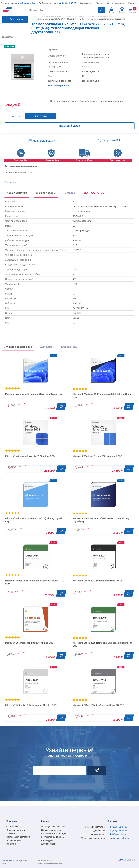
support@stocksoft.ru (120, 838)
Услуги (99, 3)
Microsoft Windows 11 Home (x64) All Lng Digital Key (34, 394)
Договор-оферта (44, 860)
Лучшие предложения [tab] (18, 347)
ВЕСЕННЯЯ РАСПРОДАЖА (55, 833)
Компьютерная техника (52, 837)
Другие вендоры (49, 844)
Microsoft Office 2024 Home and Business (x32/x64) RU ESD (35, 582)
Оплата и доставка (115, 3)
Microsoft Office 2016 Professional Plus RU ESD (98, 705)
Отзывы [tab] (70, 193)
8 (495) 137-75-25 (119, 831)
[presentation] (95, 193)
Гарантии (11, 833)
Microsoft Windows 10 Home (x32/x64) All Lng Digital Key (33, 520)
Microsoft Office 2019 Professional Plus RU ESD (31, 705)
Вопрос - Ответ (14, 840)
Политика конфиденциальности (50, 864)
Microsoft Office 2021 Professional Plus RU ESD (98, 581)
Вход (111, 12)
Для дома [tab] (46, 347)
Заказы (122, 12)
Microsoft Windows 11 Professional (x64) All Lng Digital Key (102, 395)
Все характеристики (58, 85)
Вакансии (11, 844)
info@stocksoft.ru (26, 3)
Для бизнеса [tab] (69, 347)
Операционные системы (53, 827)
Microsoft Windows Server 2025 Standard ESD (30, 456)
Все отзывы (10, 182)
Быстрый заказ (69, 126)
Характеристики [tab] (17, 193)
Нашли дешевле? (44, 141)
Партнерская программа (18, 837)
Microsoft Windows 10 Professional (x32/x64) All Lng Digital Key (101, 520)
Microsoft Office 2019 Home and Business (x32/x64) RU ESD (102, 644)
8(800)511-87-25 (68, 3)
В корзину (41, 116)
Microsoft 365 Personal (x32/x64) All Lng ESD (29, 643)
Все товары (16, 19)
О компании (86, 3)
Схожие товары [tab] (46, 193)
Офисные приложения (52, 830)
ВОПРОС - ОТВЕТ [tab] (95, 193)
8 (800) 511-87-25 (119, 827)
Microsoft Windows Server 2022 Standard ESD (98, 456)
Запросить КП (111, 140)
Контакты (133, 3)
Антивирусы (47, 840)
